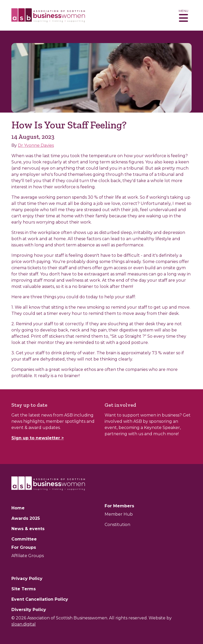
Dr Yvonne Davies (36, 145)
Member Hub (119, 514)
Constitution (117, 525)
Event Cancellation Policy (40, 599)
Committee (24, 539)
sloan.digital (24, 624)
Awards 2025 (26, 518)
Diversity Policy (29, 610)
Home (18, 508)
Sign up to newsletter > (38, 438)
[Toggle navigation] (183, 15)
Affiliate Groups (28, 556)
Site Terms (24, 589)
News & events (28, 529)
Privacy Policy (27, 579)
